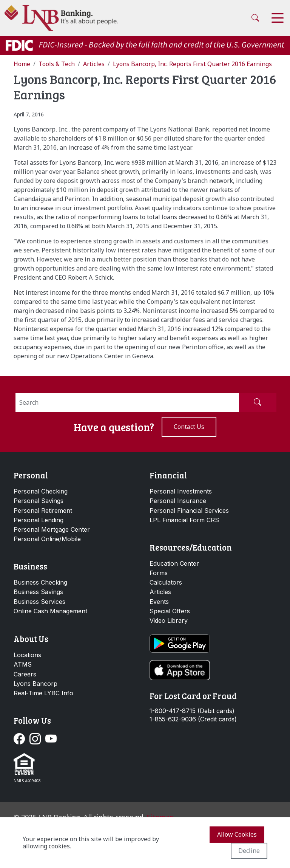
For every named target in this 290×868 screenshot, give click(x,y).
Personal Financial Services (189, 511)
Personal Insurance (178, 501)
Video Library (169, 620)
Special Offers (170, 611)
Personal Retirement (43, 511)
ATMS (23, 664)
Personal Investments (181, 491)
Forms (159, 573)
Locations (27, 655)
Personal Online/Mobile (47, 539)
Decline (249, 851)
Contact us (189, 427)
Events (159, 602)
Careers (25, 674)
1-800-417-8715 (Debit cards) (192, 711)
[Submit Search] (258, 402)
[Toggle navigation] (278, 18)
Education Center (174, 563)
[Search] (127, 402)
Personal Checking (41, 491)
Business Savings (38, 592)
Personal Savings (39, 501)
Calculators (166, 582)
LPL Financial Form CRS (184, 520)
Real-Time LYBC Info (43, 693)
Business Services (39, 602)
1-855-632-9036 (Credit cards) (193, 719)
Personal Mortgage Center (52, 529)
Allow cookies (237, 834)
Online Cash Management (50, 611)
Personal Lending (39, 520)
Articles (160, 592)
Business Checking (40, 582)
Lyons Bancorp (35, 684)
